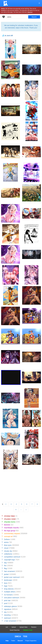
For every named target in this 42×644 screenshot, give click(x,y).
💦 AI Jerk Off (8, 36)
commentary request (12, 534)
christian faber (10, 516)
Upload (14, 627)
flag (5, 568)
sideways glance (10, 606)
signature (8, 609)
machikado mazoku (12, 528)
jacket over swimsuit (12, 577)
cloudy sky (8, 551)
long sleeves (9, 589)
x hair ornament (10, 621)
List (7, 627)
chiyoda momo (10, 522)
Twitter (13, 641)
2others (7, 539)
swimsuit (7, 618)
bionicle (7, 525)
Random (34, 627)
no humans (8, 595)
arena (6, 542)
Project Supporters (31, 641)
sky (5, 612)
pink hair (7, 600)
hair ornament (9, 571)
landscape (8, 580)
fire (5, 566)
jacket (6, 574)
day (5, 563)
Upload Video (24, 627)
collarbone (8, 554)
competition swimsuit (12, 557)
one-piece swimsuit (11, 598)
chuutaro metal (10, 519)
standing (7, 615)
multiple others (10, 592)
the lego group (10, 531)
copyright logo (9, 560)
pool (6, 603)
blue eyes (8, 545)
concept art (8, 536)
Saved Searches (15, 630)
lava (6, 583)
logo (6, 586)
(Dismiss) (30, 12)
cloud (6, 548)
